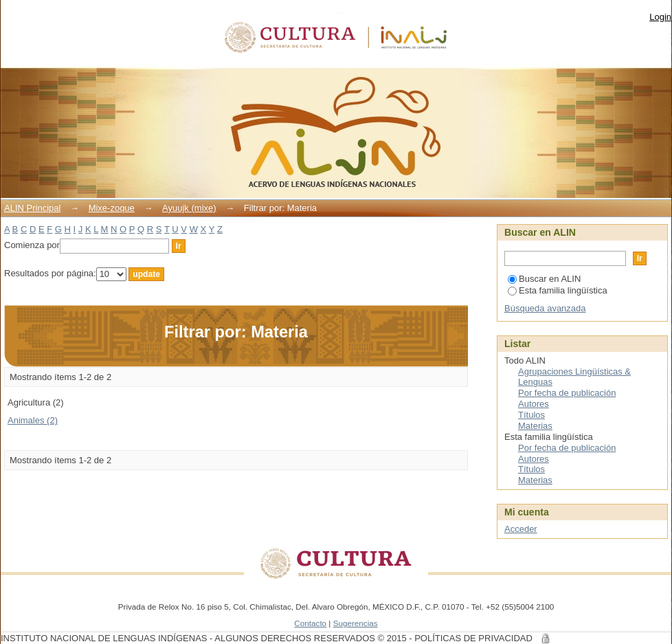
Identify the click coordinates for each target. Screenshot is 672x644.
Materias (535, 426)
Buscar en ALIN (544, 279)
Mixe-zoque (112, 208)
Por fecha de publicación (567, 393)
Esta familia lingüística (558, 290)
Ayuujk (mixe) (189, 208)
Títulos (531, 415)
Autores (534, 404)
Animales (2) (33, 420)
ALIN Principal (32, 208)
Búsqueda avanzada (545, 308)
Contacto (310, 623)
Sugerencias (356, 623)
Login (660, 17)
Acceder (521, 529)
